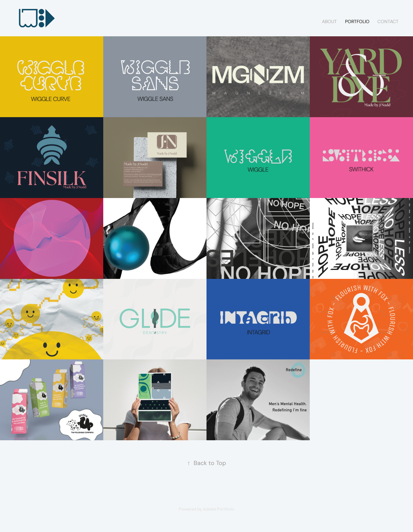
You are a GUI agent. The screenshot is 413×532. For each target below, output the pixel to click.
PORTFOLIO (357, 21)
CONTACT (388, 21)
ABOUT (329, 21)
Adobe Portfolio (219, 509)
